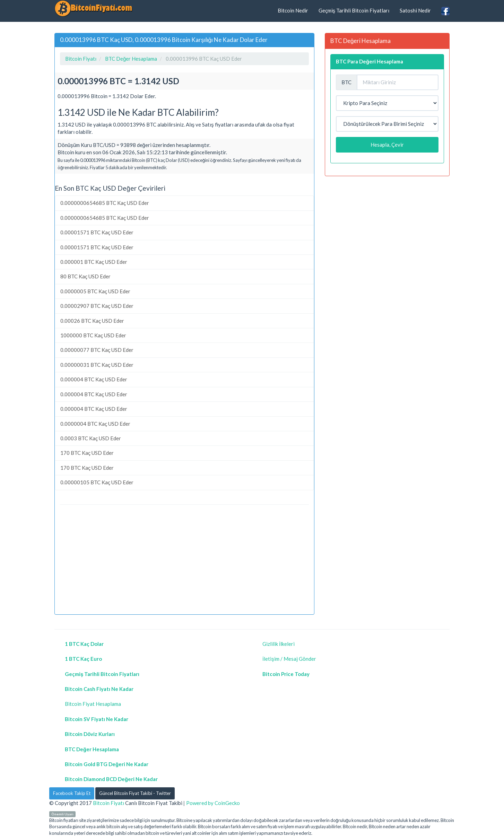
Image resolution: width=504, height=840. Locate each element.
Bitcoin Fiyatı (108, 803)
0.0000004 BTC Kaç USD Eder (95, 424)
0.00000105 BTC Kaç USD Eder (97, 482)
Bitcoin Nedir (293, 10)
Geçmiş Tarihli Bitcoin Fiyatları (354, 10)
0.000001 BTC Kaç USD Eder (94, 262)
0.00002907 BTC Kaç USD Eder (97, 306)
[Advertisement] (184, 561)
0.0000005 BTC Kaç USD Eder (95, 291)
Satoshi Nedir (415, 10)
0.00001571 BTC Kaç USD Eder (97, 232)
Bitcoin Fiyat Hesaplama (93, 704)
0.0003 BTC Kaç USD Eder (91, 438)
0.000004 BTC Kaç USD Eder (94, 379)
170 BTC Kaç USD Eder (87, 453)
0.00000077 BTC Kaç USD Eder (97, 350)
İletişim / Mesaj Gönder (289, 659)
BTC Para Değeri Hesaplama (370, 61)
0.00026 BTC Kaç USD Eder (92, 321)
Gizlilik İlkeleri (279, 644)
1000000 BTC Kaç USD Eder (93, 335)
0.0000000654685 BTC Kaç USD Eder (105, 203)
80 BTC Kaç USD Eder (85, 276)
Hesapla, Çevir (387, 145)
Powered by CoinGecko (213, 803)
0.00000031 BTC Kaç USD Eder (97, 365)
